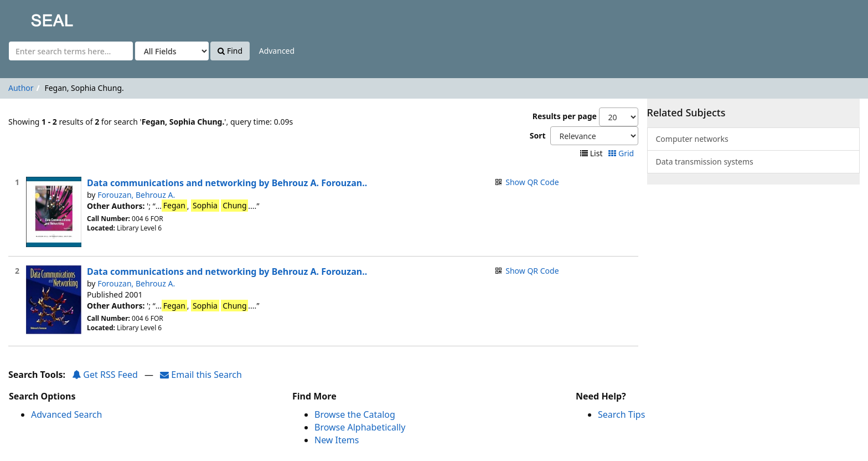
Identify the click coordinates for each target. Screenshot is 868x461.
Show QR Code (532, 182)
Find (230, 51)
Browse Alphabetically (360, 427)
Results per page (565, 116)
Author (21, 88)
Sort (538, 135)
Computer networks (692, 139)
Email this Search (201, 375)
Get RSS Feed (105, 375)
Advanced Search (66, 414)
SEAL (30, 17)
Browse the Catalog (355, 414)
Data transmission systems (705, 162)
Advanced (277, 51)
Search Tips (621, 414)
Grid (622, 153)
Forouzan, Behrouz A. (136, 195)
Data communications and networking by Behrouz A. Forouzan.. (227, 183)
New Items (337, 440)
